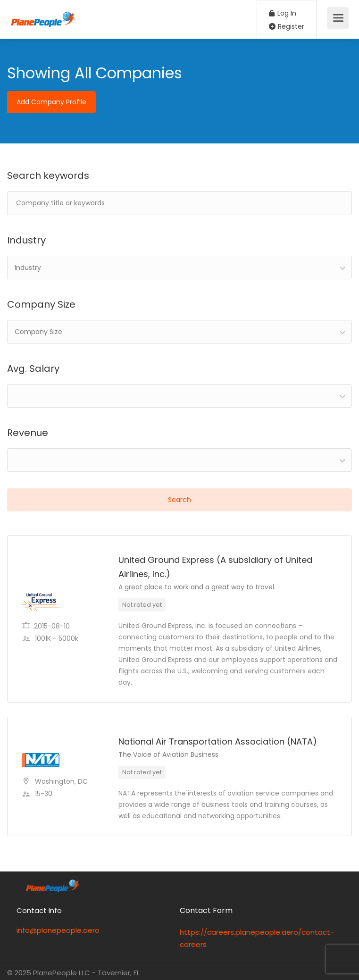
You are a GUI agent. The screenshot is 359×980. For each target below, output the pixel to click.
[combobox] (179, 268)
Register (287, 26)
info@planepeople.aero (58, 930)
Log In (283, 13)
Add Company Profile (51, 102)
